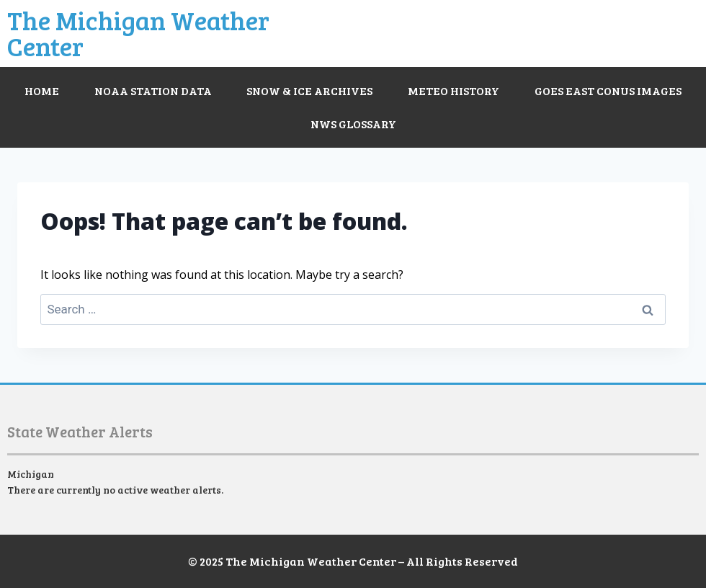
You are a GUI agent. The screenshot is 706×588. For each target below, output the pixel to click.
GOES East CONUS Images (608, 90)
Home (42, 90)
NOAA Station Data (153, 90)
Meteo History (453, 90)
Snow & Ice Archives (309, 90)
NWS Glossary (353, 124)
